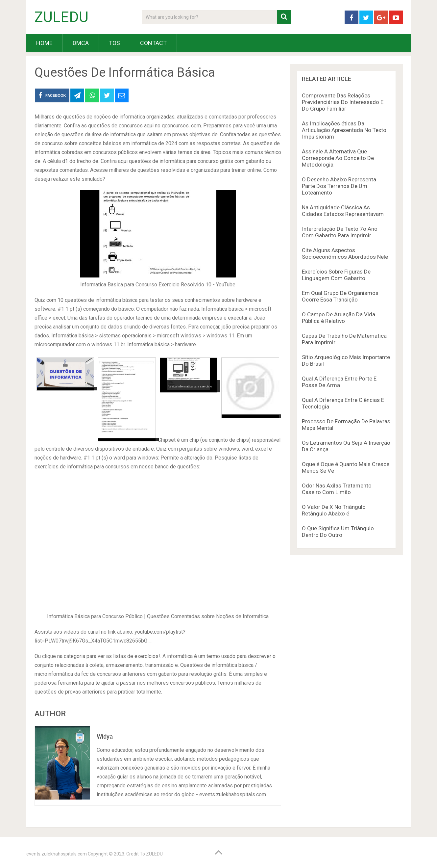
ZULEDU (61, 17)
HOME (44, 43)
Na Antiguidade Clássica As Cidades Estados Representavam (343, 211)
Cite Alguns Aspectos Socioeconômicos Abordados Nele (345, 253)
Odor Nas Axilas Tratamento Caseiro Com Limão (337, 489)
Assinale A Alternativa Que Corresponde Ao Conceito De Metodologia (338, 158)
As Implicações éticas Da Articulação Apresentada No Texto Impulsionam (344, 130)
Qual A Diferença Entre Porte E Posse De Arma (339, 382)
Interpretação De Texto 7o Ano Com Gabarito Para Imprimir (340, 232)
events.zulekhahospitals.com (57, 854)
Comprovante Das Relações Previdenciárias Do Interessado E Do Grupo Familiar (343, 102)
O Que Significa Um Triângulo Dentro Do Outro (338, 532)
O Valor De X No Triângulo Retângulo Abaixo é (334, 510)
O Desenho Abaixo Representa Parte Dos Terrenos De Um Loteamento (339, 186)
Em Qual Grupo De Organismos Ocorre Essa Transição (340, 296)
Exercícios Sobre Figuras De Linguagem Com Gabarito (336, 275)
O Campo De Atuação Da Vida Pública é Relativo (339, 318)
